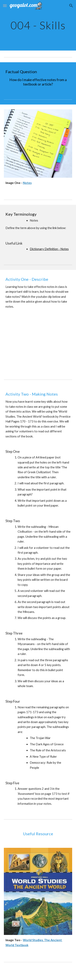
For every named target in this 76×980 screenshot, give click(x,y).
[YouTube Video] (38, 344)
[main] (38, 25)
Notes (27, 183)
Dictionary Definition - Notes (49, 249)
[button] (5, 6)
